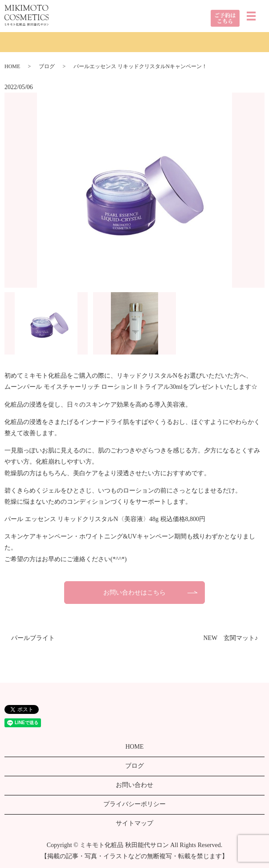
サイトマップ (134, 823)
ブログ (47, 66)
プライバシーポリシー (134, 804)
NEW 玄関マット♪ (230, 638)
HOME (12, 66)
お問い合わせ (134, 785)
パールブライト (33, 638)
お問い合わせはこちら (134, 593)
